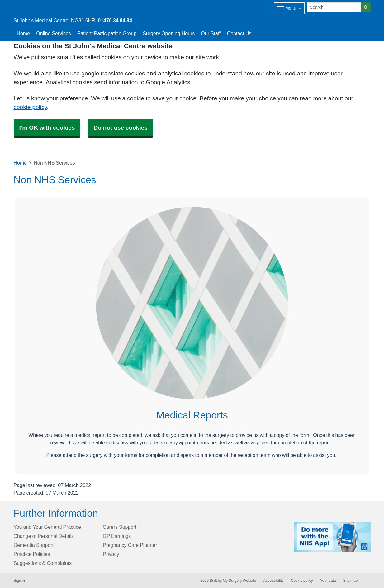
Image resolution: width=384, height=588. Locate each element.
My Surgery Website (239, 581)
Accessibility (273, 581)
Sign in (19, 581)
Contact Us (239, 33)
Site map (350, 581)
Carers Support (120, 527)
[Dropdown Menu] (289, 8)
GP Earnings (117, 536)
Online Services (54, 33)
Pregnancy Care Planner (130, 545)
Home (24, 33)
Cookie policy (302, 581)
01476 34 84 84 (115, 20)
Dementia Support (34, 545)
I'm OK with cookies (47, 128)
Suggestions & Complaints (43, 563)
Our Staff (211, 33)
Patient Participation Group (107, 33)
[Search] (334, 7)
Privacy (111, 554)
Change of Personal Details (44, 536)
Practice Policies (32, 554)
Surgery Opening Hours (169, 33)
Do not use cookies (120, 128)
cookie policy (30, 107)
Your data (328, 581)
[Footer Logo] (332, 537)
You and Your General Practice (47, 527)
